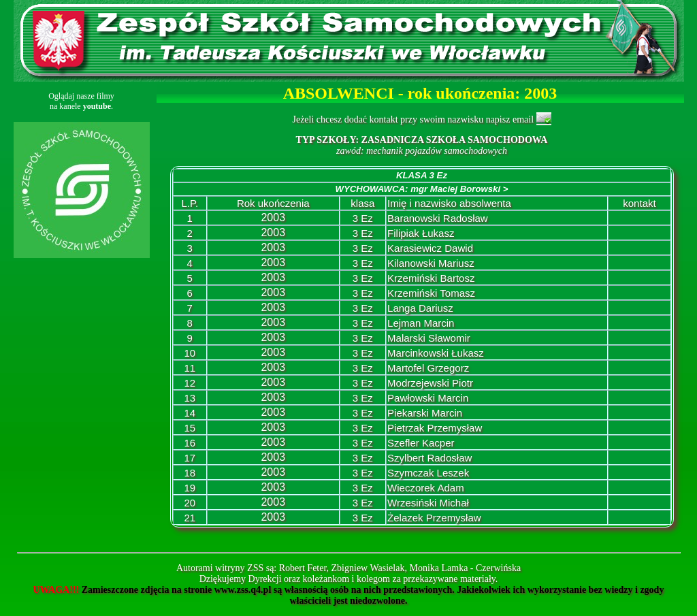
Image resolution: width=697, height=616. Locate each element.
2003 (273, 217)
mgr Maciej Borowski (459, 189)
